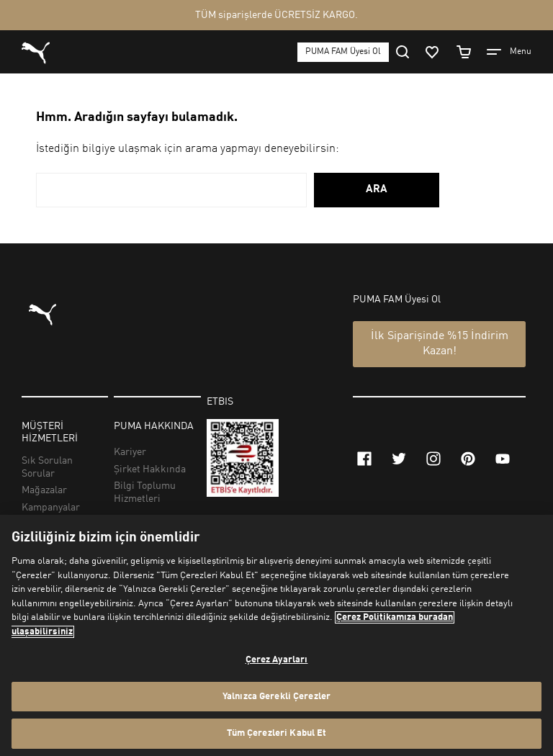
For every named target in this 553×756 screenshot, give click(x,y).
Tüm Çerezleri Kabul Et (277, 733)
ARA (377, 190)
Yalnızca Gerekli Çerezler (276, 697)
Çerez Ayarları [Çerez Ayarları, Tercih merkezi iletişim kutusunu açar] (277, 660)
